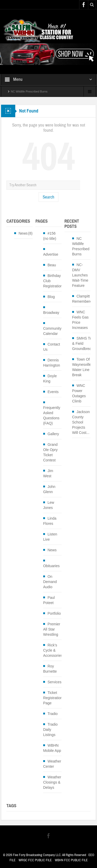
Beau (52, 265)
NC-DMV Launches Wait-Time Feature (80, 275)
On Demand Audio (50, 582)
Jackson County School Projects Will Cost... (81, 422)
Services (55, 682)
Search (48, 197)
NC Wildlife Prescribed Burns (29, 91)
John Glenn (49, 489)
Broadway (51, 313)
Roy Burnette (50, 669)
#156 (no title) (50, 236)
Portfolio (54, 613)
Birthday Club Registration (53, 281)
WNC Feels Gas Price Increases (80, 320)
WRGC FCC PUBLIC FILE (35, 860)
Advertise (51, 254)
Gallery (53, 434)
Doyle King (50, 379)
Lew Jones (49, 505)
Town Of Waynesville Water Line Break (82, 367)
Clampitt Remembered (83, 299)
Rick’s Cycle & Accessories (53, 650)
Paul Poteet (49, 600)
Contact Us (52, 347)
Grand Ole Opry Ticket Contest (50, 452)
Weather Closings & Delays (52, 782)
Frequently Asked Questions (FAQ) (52, 415)
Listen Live (50, 537)
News (23, 233)
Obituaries (51, 566)
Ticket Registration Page (53, 698)
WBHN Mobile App (52, 748)
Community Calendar (52, 331)
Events (53, 392)
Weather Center (52, 764)
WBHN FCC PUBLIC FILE (71, 860)
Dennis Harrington (52, 363)
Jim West (48, 473)
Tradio (53, 714)
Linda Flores (50, 521)
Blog (51, 297)
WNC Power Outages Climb (79, 393)
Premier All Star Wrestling (52, 629)
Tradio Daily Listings (50, 730)
